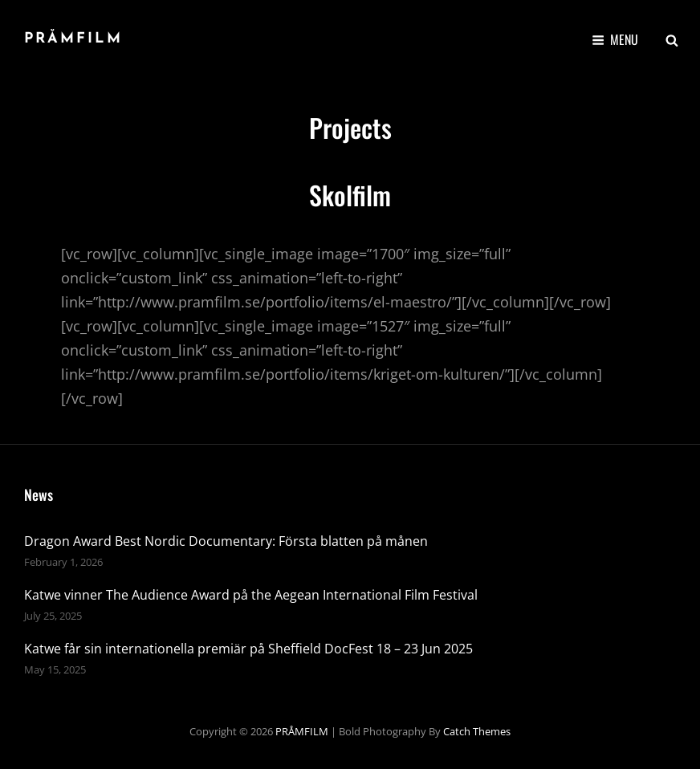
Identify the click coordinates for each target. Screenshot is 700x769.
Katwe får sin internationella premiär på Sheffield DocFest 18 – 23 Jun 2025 (248, 649)
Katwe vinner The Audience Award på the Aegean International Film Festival (251, 595)
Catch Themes (477, 731)
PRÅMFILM (73, 39)
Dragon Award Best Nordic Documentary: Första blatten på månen (226, 541)
